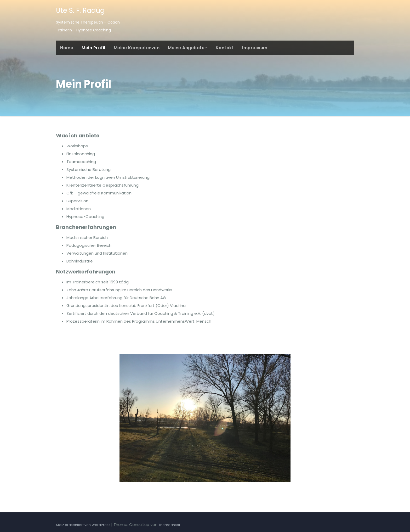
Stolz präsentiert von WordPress (84, 525)
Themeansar (169, 525)
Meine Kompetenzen (137, 48)
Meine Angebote (188, 48)
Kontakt (225, 48)
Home (67, 48)
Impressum (255, 48)
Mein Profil (93, 48)
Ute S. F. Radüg (80, 10)
